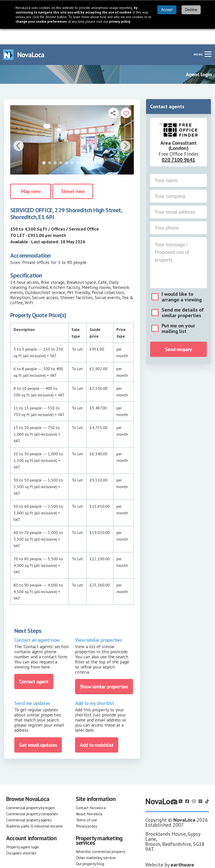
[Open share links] (113, 97)
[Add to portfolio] (126, 97)
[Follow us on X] (181, 786)
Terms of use (86, 804)
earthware (182, 849)
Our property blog (90, 848)
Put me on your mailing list (178, 313)
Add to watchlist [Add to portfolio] (97, 729)
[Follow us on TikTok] (207, 786)
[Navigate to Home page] (24, 39)
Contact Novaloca (91, 792)
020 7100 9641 (178, 144)
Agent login (199, 59)
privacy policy (120, 21)
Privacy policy (86, 810)
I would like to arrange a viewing (182, 281)
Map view (31, 176)
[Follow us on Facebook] (187, 786)
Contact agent (34, 666)
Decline (191, 10)
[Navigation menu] (208, 38)
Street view (73, 176)
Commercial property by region (30, 792)
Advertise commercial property (101, 836)
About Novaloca (89, 798)
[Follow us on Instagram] (194, 786)
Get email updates (38, 729)
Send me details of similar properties (183, 297)
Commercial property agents (29, 804)
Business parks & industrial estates (34, 810)
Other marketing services (96, 842)
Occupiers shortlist (21, 837)
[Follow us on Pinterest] (200, 786)
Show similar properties (104, 671)
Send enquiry (178, 334)
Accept (167, 10)
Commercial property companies (32, 798)
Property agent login (23, 831)
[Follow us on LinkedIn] (174, 786)
